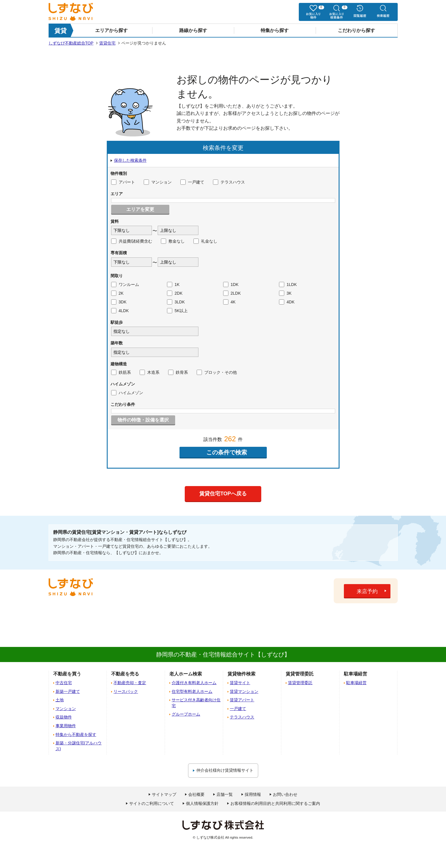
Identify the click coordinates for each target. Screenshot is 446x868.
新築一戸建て (68, 691)
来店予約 (367, 591)
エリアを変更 (140, 209)
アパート (123, 182)
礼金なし (205, 241)
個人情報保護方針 (202, 803)
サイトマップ (164, 794)
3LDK (176, 302)
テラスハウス (229, 182)
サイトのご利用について (152, 803)
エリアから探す (111, 30)
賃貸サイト (240, 683)
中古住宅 (64, 683)
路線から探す (193, 30)
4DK (287, 302)
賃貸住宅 (107, 43)
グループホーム (186, 714)
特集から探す (275, 30)
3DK (119, 302)
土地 (60, 700)
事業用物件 (66, 726)
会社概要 (196, 794)
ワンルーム (125, 284)
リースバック (126, 691)
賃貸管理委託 (300, 683)
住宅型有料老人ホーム (192, 691)
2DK (175, 293)
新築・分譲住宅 (79, 746)
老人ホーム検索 (186, 674)
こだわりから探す (356, 30)
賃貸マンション (244, 691)
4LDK (120, 311)
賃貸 (61, 31)
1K (173, 284)
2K (117, 293)
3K (285, 293)
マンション (158, 182)
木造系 (150, 372)
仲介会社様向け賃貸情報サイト (225, 770)
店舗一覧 (225, 794)
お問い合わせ (285, 794)
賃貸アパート (242, 700)
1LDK (288, 284)
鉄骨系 (178, 372)
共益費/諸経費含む (132, 241)
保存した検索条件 (130, 160)
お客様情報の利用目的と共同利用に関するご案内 (275, 803)
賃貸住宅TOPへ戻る (223, 494)
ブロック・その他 (217, 372)
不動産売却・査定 (130, 683)
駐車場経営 (356, 683)
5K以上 (177, 311)
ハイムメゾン (127, 393)
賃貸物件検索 (241, 674)
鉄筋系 (121, 372)
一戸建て (192, 182)
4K (229, 302)
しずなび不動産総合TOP (71, 43)
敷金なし (173, 241)
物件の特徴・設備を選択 (143, 420)
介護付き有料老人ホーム (194, 683)
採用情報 (253, 794)
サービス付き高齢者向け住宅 (196, 703)
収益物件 (64, 717)
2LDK (232, 293)
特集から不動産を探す (76, 734)
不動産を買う (67, 674)
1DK (231, 284)
